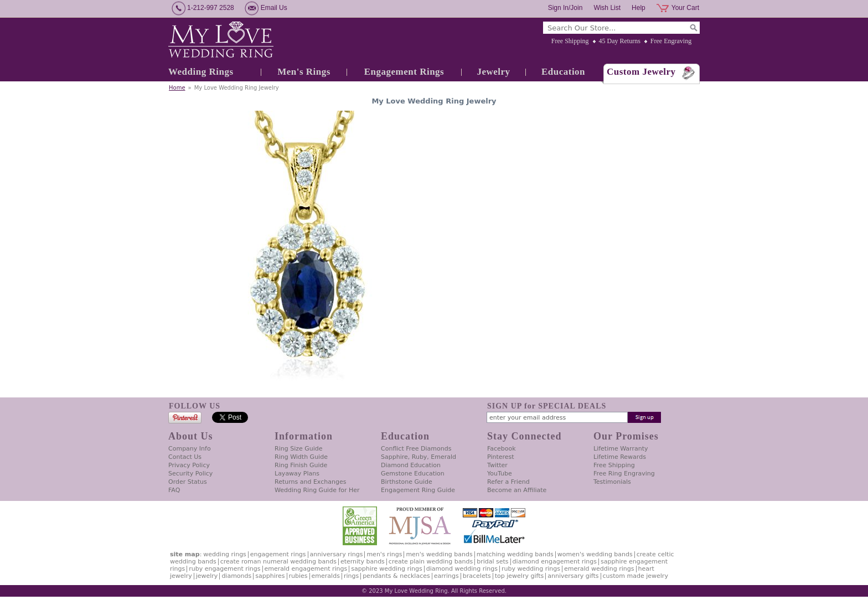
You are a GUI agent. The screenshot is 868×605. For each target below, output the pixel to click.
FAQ (174, 490)
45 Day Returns (620, 41)
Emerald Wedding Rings (599, 569)
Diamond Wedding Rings (462, 569)
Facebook (502, 449)
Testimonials (612, 482)
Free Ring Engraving (624, 474)
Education (563, 72)
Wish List (607, 8)
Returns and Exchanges (310, 482)
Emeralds (326, 576)
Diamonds (236, 576)
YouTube (500, 474)
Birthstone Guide (407, 482)
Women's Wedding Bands (595, 554)
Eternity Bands (363, 562)
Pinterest (501, 457)
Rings (351, 576)
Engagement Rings (404, 72)
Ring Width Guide (301, 457)
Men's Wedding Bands (439, 554)
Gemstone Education (413, 474)
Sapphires (270, 576)
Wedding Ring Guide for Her (317, 490)
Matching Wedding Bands (515, 554)
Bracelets (477, 576)
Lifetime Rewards (620, 457)
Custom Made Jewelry (635, 576)
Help (639, 8)
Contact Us (185, 457)
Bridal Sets (492, 562)
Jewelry (493, 72)
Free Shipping (570, 41)
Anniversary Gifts (573, 576)
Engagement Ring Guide (418, 490)
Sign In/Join (565, 8)
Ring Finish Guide (301, 465)
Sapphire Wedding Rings (387, 569)
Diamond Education (411, 465)
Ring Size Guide (299, 449)
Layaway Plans (297, 474)
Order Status (188, 482)
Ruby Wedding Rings (531, 569)
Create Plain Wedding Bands (431, 562)
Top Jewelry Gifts (519, 576)
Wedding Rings (201, 72)
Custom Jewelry (641, 72)
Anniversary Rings (337, 554)
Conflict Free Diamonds (416, 449)
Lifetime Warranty (621, 449)
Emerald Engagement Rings (306, 569)
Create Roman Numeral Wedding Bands (278, 562)
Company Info (190, 449)
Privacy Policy (189, 465)
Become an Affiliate (517, 490)
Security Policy (190, 474)
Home (177, 88)
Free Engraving (671, 41)
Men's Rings (304, 72)
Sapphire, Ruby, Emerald (418, 457)
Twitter (497, 465)
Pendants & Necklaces (396, 576)
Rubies (298, 576)
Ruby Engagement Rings (224, 569)
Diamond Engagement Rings (555, 562)
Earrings (446, 576)
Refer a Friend (508, 482)
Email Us (274, 8)
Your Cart (685, 8)
